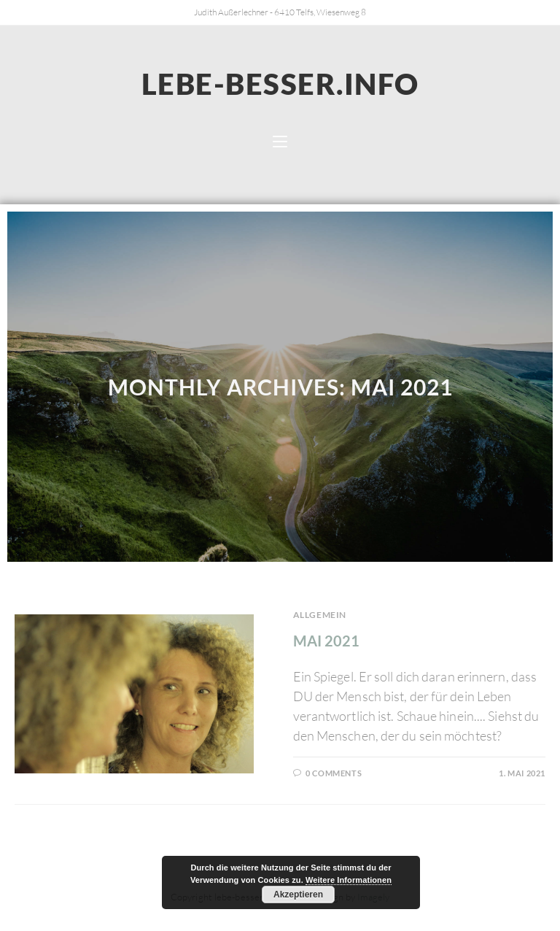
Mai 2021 (326, 641)
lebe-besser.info (280, 84)
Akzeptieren (298, 895)
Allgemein (320, 615)
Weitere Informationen (349, 880)
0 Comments (334, 773)
